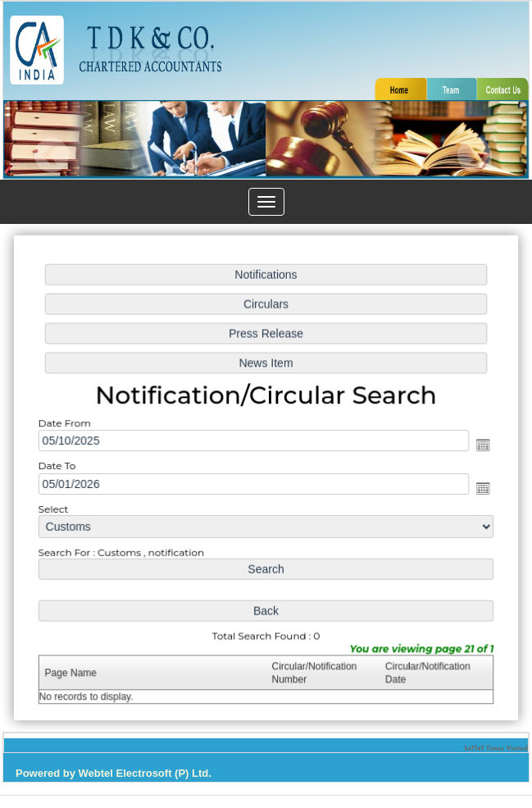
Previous (52, 155)
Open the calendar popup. (480, 445)
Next (474, 155)
